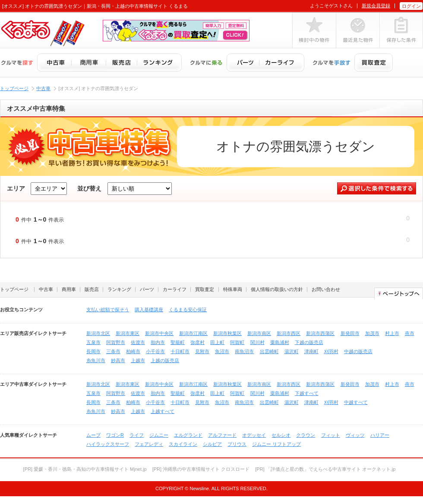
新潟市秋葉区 (227, 333)
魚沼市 (222, 351)
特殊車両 (233, 289)
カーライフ (175, 289)
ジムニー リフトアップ (276, 444)
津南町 (311, 351)
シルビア (212, 444)
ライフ (137, 435)
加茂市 (372, 333)
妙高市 (118, 360)
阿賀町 (237, 342)
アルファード (222, 435)
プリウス (237, 444)
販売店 (92, 289)
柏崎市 (133, 351)
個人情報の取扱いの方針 (277, 289)
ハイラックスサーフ (108, 444)
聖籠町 (178, 342)
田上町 (217, 342)
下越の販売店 (309, 342)
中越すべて (356, 402)
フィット (331, 435)
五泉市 (93, 342)
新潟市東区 (128, 333)
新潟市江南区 (193, 333)
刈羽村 (331, 351)
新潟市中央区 (159, 333)
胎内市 (158, 342)
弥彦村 (197, 342)
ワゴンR (115, 435)
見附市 (202, 351)
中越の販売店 (358, 351)
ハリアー (380, 435)
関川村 (257, 342)
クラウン (306, 435)
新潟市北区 (98, 333)
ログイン (411, 6)
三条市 (113, 351)
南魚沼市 (244, 351)
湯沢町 (292, 351)
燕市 (410, 333)
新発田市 (350, 333)
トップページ (14, 88)
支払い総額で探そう (108, 310)
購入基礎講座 (149, 310)
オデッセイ (254, 435)
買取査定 (205, 289)
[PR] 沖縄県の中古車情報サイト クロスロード (201, 469)
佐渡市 (138, 342)
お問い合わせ (326, 289)
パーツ (147, 289)
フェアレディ (149, 444)
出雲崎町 (269, 351)
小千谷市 (155, 351)
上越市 (138, 360)
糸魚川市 (96, 360)
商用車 (69, 289)
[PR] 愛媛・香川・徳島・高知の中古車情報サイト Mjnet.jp (85, 469)
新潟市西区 (289, 333)
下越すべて (307, 393)
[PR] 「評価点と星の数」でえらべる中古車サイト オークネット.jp (325, 469)
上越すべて (163, 411)
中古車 (43, 88)
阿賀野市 (116, 342)
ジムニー (159, 435)
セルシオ (281, 435)
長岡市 (93, 351)
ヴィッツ (355, 435)
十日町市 (180, 351)
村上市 (392, 333)
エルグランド (188, 435)
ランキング (119, 289)
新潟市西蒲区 (320, 333)
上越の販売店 (165, 360)
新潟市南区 (259, 333)
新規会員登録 (376, 6)
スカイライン (183, 444)
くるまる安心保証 (188, 310)
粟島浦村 (280, 342)
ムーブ (93, 435)
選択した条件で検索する (377, 188)
